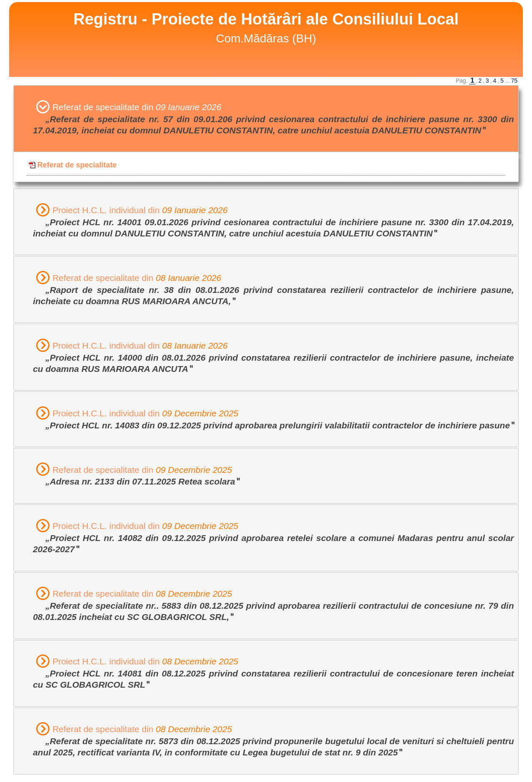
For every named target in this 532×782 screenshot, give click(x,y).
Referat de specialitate (73, 165)
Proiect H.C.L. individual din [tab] (273, 221)
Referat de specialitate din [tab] (273, 118)
